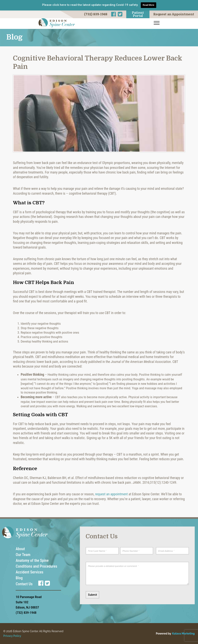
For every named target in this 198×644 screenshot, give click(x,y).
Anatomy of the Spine (32, 560)
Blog (19, 578)
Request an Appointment (174, 14)
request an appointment (111, 494)
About (20, 549)
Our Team (23, 555)
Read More (148, 5)
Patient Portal (138, 14)
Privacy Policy (12, 636)
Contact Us (24, 584)
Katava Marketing (183, 634)
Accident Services (29, 572)
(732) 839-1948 (96, 14)
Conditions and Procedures (36, 566)
